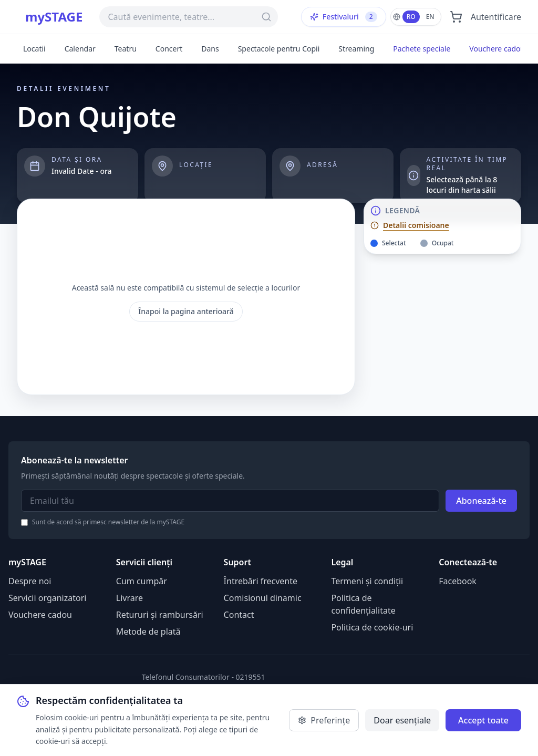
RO (411, 17)
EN (430, 17)
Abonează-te (481, 501)
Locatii (34, 49)
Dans (210, 49)
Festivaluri (344, 17)
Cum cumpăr (142, 581)
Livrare (130, 598)
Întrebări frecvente (261, 581)
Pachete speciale (422, 49)
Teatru (126, 49)
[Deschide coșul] (456, 17)
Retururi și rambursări (160, 615)
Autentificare (496, 17)
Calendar (80, 49)
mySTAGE (54, 17)
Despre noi (30, 581)
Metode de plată (148, 631)
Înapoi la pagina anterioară (186, 311)
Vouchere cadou (497, 49)
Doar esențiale (402, 720)
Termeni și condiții (367, 581)
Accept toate (483, 720)
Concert (169, 49)
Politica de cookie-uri (372, 627)
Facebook (458, 581)
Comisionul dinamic (263, 598)
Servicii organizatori (47, 598)
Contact (239, 615)
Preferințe (324, 720)
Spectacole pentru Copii (279, 49)
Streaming (356, 49)
